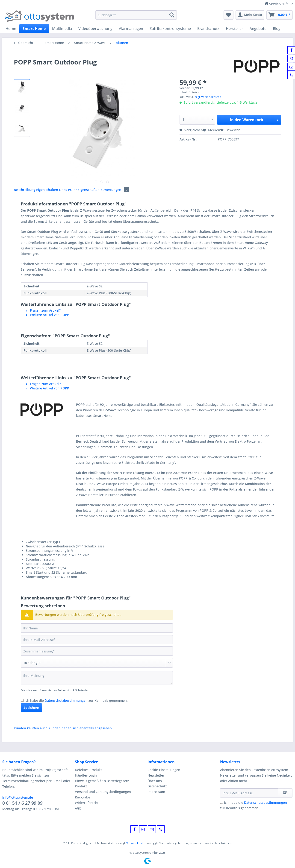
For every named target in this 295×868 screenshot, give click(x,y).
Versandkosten (136, 843)
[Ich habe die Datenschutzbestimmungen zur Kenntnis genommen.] (22, 700)
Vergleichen (191, 130)
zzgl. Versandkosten (208, 97)
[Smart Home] (34, 29)
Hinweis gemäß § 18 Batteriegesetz (102, 781)
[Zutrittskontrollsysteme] (170, 29)
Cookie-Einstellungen (164, 770)
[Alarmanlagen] (131, 29)
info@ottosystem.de (18, 797)
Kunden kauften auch (31, 728)
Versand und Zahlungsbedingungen (103, 792)
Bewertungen (115, 190)
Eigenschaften (48, 190)
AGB (78, 808)
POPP (73, 190)
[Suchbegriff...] (136, 15)
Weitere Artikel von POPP (47, 315)
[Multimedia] (62, 29)
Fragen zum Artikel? (43, 310)
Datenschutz (157, 786)
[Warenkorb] (280, 15)
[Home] (11, 29)
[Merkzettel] (229, 15)
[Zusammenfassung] (97, 651)
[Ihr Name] (97, 628)
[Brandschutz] (208, 29)
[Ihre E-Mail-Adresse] (97, 640)
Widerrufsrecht (87, 803)
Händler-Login (86, 775)
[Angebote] (258, 29)
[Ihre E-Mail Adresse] (249, 793)
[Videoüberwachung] (95, 29)
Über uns (155, 781)
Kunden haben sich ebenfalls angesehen (80, 728)
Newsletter (156, 775)
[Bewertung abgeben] (97, 663)
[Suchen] (172, 15)
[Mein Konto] (250, 15)
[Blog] (277, 29)
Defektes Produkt (88, 770)
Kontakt (81, 786)
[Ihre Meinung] (97, 678)
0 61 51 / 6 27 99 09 (22, 803)
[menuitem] (136, 17)
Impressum (156, 792)
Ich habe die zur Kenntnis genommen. (76, 700)
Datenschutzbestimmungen (66, 700)
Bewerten (230, 130)
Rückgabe (83, 797)
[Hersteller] (235, 29)
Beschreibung (25, 190)
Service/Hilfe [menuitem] (277, 4)
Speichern (31, 708)
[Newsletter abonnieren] (285, 793)
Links (63, 190)
